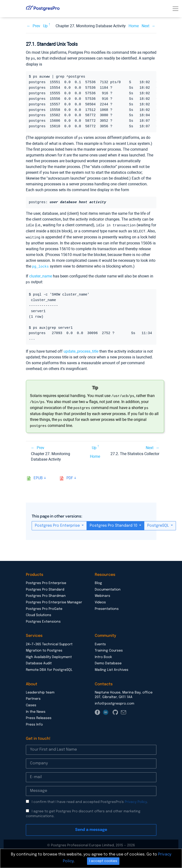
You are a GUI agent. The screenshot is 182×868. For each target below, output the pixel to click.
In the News (36, 709)
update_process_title (81, 350)
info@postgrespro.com (114, 701)
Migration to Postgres (44, 648)
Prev (36, 26)
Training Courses (109, 648)
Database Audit (39, 660)
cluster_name (41, 275)
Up (45, 26)
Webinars (102, 593)
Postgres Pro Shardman (46, 593)
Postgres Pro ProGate (44, 606)
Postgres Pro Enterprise (58, 523)
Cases (31, 702)
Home (134, 26)
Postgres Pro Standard (45, 587)
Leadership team (40, 690)
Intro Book (103, 654)
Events (100, 641)
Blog (98, 580)
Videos (100, 599)
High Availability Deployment (49, 654)
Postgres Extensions (43, 619)
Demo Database (108, 660)
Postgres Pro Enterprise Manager (54, 599)
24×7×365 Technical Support (49, 641)
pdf (70, 475)
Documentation (108, 587)
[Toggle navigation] (175, 9)
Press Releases (39, 715)
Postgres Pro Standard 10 (114, 523)
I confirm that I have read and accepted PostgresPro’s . (90, 799)
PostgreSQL (159, 523)
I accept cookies (103, 861)
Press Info (34, 722)
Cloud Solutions (39, 612)
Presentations (107, 606)
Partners (33, 696)
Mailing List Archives (112, 667)
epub (38, 475)
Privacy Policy (136, 799)
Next (146, 26)
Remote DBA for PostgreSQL (49, 667)
